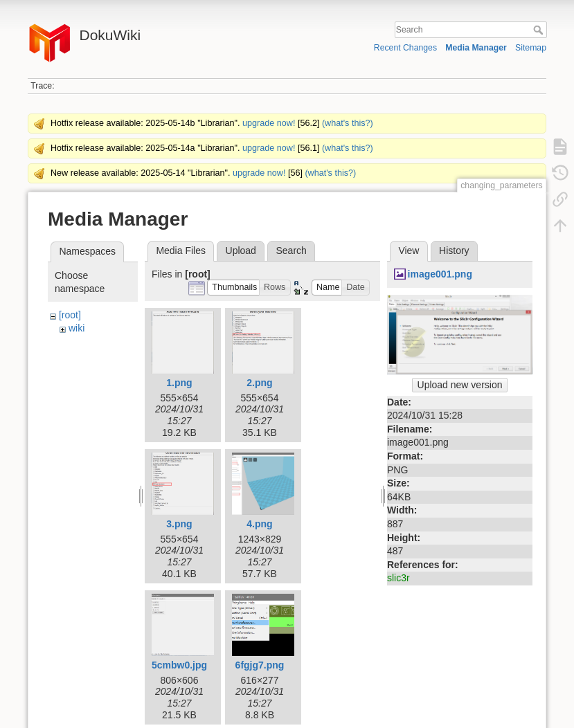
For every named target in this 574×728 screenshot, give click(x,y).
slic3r (398, 578)
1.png (179, 383)
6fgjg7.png (260, 665)
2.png (259, 383)
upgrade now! (269, 123)
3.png (179, 524)
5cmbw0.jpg (179, 665)
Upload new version (460, 385)
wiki (77, 328)
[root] (70, 315)
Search (540, 30)
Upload (241, 251)
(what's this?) (348, 123)
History (454, 251)
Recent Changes (405, 48)
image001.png (440, 274)
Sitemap (531, 48)
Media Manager (476, 48)
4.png (259, 524)
